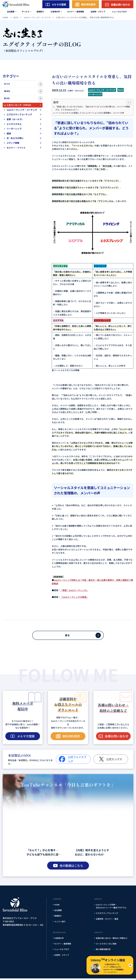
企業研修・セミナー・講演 (107, 920)
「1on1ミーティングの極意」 (74, 597)
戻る (68, 636)
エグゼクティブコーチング (19, 114)
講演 (9, 133)
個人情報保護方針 (103, 951)
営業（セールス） (15, 119)
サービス (25, 12)
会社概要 (11, 12)
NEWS (7, 91)
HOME (57, 906)
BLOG (7, 98)
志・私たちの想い (15, 138)
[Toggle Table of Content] (128, 103)
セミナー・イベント (16, 148)
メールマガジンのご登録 (106, 945)
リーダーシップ (14, 129)
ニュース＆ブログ (119, 12)
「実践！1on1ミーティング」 (74, 590)
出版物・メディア (98, 12)
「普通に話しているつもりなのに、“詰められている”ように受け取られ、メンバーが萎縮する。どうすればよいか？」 (93, 108)
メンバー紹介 (60, 923)
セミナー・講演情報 (76, 12)
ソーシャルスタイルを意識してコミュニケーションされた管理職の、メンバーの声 (90, 113)
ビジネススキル (14, 124)
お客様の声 (55, 12)
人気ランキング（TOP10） (20, 105)
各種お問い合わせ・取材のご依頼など (112, 940)
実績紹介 (40, 12)
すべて (7, 84)
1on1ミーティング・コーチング (22, 110)
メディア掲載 (13, 143)
